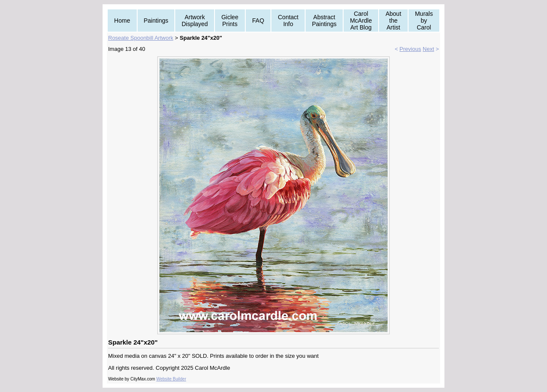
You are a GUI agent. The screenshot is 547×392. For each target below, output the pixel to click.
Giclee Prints (230, 21)
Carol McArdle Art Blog (361, 21)
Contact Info (288, 21)
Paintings (156, 21)
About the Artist (393, 21)
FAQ (258, 21)
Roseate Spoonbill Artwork (141, 38)
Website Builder (171, 379)
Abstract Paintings (324, 21)
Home (122, 21)
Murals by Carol (424, 21)
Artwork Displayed (195, 21)
